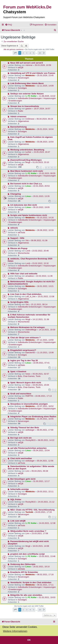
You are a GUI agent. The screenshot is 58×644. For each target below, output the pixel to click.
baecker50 (30, 353)
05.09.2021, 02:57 (41, 374)
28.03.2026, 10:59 (43, 65)
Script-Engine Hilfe (19, 302)
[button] (15, 53)
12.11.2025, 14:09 (45, 86)
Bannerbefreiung (19, 127)
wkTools (21, 232)
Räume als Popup (19, 248)
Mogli (28, 162)
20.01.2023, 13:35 (41, 196)
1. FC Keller (31, 96)
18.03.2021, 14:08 (41, 546)
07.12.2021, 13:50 (45, 340)
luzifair (28, 152)
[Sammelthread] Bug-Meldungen (26, 160)
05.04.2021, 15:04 (41, 450)
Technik (29, 512)
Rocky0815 (30, 440)
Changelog (16, 194)
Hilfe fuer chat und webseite (24, 274)
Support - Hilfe (17, 238)
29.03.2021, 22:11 (45, 492)
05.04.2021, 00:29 (40, 471)
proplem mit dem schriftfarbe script (28, 554)
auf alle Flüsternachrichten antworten (29, 448)
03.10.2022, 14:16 (45, 218)
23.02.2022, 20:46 (40, 251)
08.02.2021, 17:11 (45, 585)
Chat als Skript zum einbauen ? (26, 338)
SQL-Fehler (16, 499)
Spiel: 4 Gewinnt (18, 372)
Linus (28, 186)
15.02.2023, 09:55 (47, 173)
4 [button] (30, 53)
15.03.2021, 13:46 (47, 556)
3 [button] (27, 53)
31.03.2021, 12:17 (41, 481)
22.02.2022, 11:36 (44, 276)
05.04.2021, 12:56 (45, 461)
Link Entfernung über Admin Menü (27, 83)
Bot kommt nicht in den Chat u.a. (26, 184)
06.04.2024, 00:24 (45, 119)
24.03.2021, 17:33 (43, 512)
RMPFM (29, 396)
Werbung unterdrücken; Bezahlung (27, 150)
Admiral (29, 65)
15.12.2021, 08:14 (39, 304)
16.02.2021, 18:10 (41, 567)
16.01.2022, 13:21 (45, 286)
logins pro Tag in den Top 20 (24, 360)
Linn (27, 471)
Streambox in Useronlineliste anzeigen (29, 404)
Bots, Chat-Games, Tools (29, 376)
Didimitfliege (31, 330)
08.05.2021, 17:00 (45, 430)
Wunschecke (24, 253)
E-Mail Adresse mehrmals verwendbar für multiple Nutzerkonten (29, 316)
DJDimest (30, 119)
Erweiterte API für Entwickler (24, 572)
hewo (28, 374)
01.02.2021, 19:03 (47, 597)
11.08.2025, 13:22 (47, 96)
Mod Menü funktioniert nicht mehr (27, 171)
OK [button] (29, 640)
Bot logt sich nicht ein (21, 438)
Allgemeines (23, 121)
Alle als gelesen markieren (14, 49)
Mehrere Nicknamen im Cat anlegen (28, 327)
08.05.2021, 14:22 (46, 440)
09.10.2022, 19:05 (41, 207)
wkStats (21, 365)
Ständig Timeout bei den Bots (25, 428)
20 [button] (40, 53)
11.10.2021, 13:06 (45, 353)
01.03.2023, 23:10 (41, 162)
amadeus (30, 276)
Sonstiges (22, 88)
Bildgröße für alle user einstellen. (26, 595)
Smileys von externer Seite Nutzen (27, 94)
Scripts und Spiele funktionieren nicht (29, 215)
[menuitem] (9, 25)
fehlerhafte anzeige (20, 489)
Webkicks (30, 75)
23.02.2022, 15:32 (40, 263)
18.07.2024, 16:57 (42, 109)
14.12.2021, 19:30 (47, 330)
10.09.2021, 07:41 (41, 363)
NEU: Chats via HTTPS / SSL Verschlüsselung (32, 510)
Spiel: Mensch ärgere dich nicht (26, 383)
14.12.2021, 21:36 (41, 319)
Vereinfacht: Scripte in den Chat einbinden (31, 582)
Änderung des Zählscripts (23, 564)
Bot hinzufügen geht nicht (23, 479)
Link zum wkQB (18, 521)
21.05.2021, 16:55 (45, 419)
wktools (14, 228)
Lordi (28, 251)
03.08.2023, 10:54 (45, 142)
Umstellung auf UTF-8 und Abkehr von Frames (33, 73)
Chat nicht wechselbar (21, 458)
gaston (28, 109)
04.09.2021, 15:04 (41, 385)
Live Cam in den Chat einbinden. (26, 294)
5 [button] (34, 53)
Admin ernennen (18, 117)
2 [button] (23, 53)
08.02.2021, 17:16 (45, 574)
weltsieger (30, 430)
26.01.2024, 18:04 (45, 129)
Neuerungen (23, 78)
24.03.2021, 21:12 (46, 502)
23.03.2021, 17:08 (40, 533)
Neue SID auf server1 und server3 (27, 63)
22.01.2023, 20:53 (41, 186)
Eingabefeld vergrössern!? (23, 350)
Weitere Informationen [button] (15, 631)
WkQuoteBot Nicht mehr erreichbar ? (28, 531)
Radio (20, 111)
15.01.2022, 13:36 (46, 296)
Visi (27, 240)
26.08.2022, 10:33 (45, 230)
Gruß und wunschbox (21, 394)
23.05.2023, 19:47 (42, 152)
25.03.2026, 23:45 (45, 75)
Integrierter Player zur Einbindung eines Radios (33, 416)
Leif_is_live (30, 296)
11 (55, 168)
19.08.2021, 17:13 (43, 396)
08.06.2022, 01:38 (39, 240)
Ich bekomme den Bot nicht (24, 205)
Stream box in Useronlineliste (25, 106)
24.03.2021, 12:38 (47, 523)
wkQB (20, 67)
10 (52, 168)
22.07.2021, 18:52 (45, 406)
